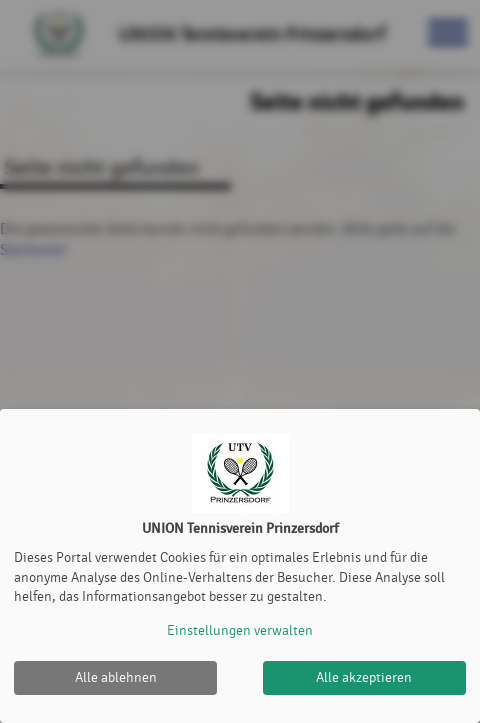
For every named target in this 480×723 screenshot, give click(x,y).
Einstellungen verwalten (240, 630)
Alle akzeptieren (364, 677)
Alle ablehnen (116, 677)
